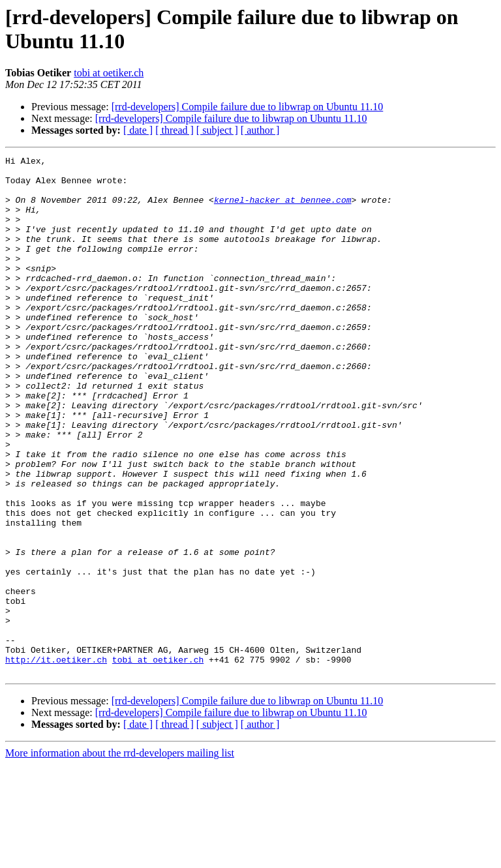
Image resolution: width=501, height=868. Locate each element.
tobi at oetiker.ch (109, 73)
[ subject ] (217, 130)
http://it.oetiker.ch (56, 761)
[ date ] (138, 130)
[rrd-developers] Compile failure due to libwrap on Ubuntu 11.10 (248, 107)
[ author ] (260, 130)
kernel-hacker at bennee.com (283, 209)
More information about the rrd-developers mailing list (120, 857)
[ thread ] (175, 130)
